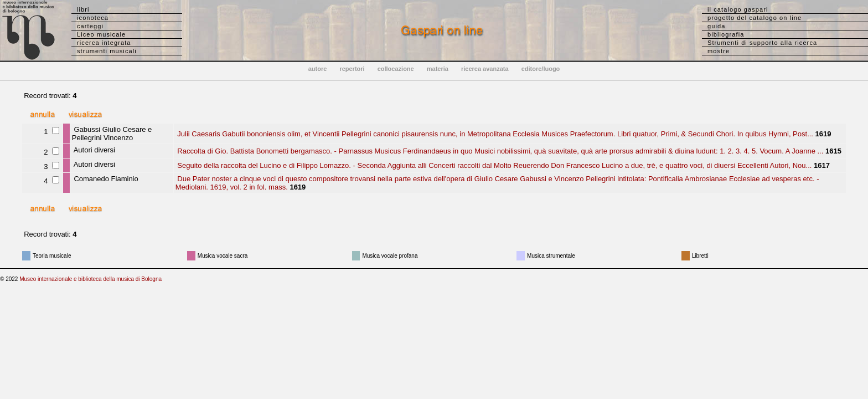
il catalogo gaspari (738, 9)
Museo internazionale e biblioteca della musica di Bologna (91, 279)
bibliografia (726, 34)
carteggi (90, 26)
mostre (719, 51)
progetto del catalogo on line (755, 18)
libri (83, 9)
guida (716, 26)
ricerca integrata (104, 43)
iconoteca (93, 18)
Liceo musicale (101, 34)
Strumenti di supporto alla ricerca (762, 43)
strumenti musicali (107, 51)
